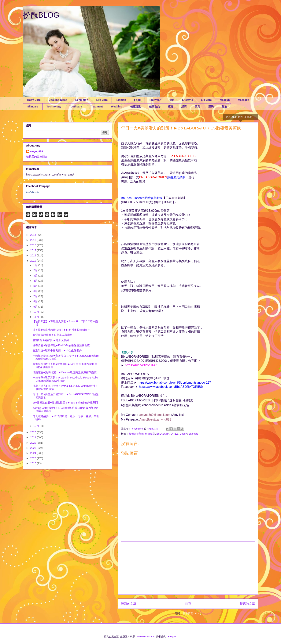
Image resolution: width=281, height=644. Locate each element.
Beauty (184, 434)
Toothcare (76, 107)
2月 (36, 270)
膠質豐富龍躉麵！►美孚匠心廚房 (53, 335)
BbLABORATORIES (168, 434)
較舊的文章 (247, 604)
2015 (33, 240)
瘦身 (171, 107)
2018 (33, 255)
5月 (36, 286)
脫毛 (198, 107)
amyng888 (36, 151)
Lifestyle (188, 100)
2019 (33, 261)
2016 (33, 245)
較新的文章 (129, 604)
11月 (37, 317)
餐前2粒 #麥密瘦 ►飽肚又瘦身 (51, 340)
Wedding (117, 107)
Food (137, 100)
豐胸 (211, 107)
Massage (244, 100)
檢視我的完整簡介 (37, 157)
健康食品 (154, 107)
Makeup (225, 100)
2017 (33, 250)
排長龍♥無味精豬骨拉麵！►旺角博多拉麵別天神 (61, 330)
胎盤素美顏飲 (136, 434)
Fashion (121, 100)
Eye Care (102, 100)
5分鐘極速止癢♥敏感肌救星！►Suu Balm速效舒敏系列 (65, 403)
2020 (33, 432)
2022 (33, 443)
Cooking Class (58, 100)
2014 (33, 235)
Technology (54, 107)
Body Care (34, 100)
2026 (33, 463)
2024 (33, 453)
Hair (171, 100)
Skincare (33, 107)
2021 (33, 437)
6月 (36, 291)
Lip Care (206, 100)
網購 (184, 107)
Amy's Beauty (33, 192)
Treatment (96, 107)
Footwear (155, 100)
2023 (33, 448)
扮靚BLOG (41, 15)
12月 (37, 426)
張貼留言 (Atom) (192, 613)
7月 (36, 296)
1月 (36, 265)
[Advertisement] (188, 568)
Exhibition (82, 100)
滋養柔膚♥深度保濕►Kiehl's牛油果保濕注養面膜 (61, 345)
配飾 (224, 107)
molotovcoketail (146, 637)
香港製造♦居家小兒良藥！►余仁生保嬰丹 (57, 350)
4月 (36, 281)
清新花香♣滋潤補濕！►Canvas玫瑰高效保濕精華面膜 (65, 372)
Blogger (172, 637)
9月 (36, 307)
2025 (33, 458)
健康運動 (136, 107)
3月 (36, 276)
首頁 (188, 604)
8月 (36, 301)
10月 (37, 312)
